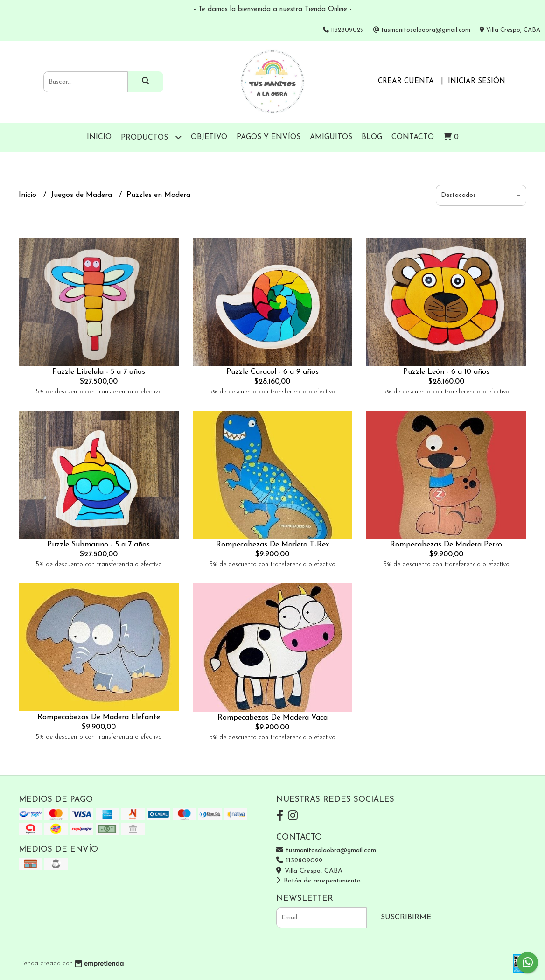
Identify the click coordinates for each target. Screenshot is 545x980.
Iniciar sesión (477, 81)
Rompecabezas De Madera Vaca (272, 718)
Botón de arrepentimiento (318, 881)
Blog (372, 137)
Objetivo (209, 137)
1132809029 (299, 861)
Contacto (413, 137)
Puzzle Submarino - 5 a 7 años (98, 545)
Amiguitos (331, 137)
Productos (151, 137)
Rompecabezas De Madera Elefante (99, 717)
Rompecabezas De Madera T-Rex (272, 545)
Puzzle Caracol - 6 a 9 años (272, 372)
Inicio (99, 137)
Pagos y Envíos (269, 137)
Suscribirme (406, 917)
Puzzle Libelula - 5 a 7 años (99, 372)
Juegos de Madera (83, 195)
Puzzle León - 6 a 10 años (446, 372)
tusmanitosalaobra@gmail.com (326, 850)
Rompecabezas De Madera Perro (446, 545)
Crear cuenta (406, 81)
